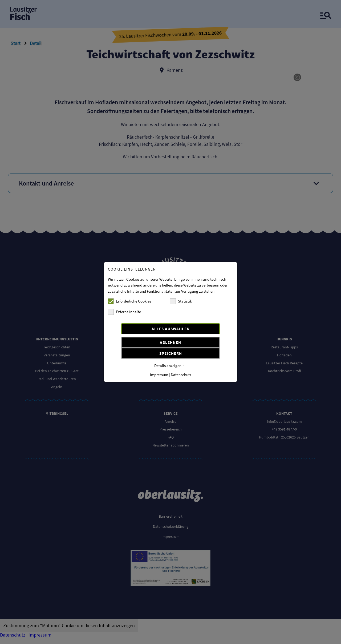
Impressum (159, 375)
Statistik (181, 301)
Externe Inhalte (124, 312)
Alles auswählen (171, 329)
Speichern (171, 353)
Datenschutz (181, 375)
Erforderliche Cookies (129, 301)
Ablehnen (170, 342)
